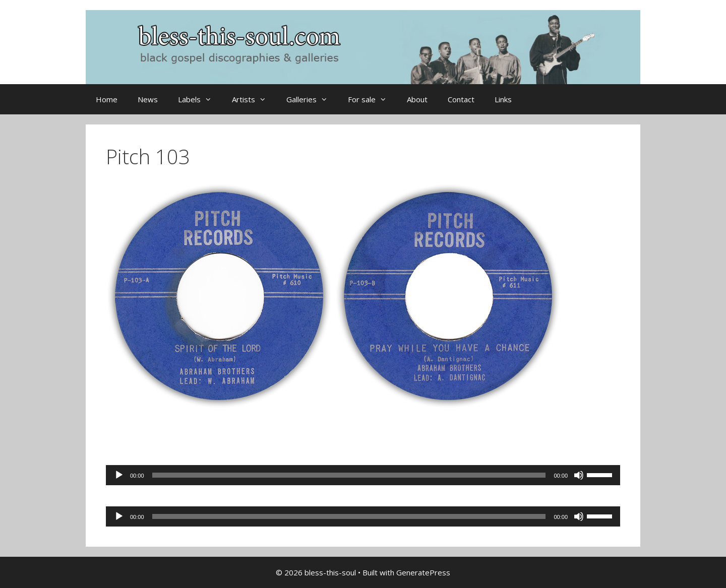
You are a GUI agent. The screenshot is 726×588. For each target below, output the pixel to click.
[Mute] (579, 475)
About (417, 99)
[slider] (349, 475)
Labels (200, 99)
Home (107, 99)
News (148, 99)
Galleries (312, 99)
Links (503, 99)
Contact (461, 99)
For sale (372, 99)
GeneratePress (423, 572)
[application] (363, 475)
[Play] (119, 475)
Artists (254, 99)
